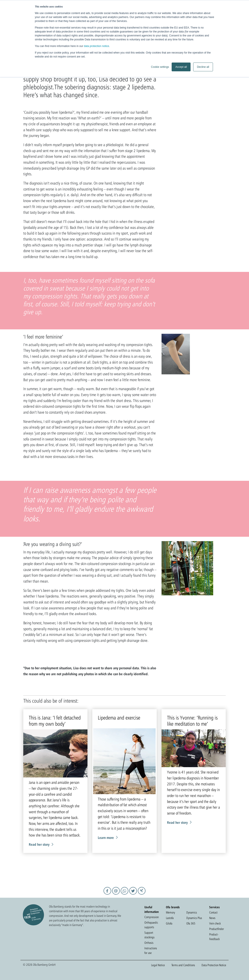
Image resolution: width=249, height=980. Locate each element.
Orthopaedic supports (151, 925)
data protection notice (97, 46)
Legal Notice (158, 965)
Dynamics (192, 912)
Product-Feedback (214, 937)
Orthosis (149, 943)
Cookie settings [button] (160, 67)
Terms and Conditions (183, 965)
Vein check (215, 923)
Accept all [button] (181, 67)
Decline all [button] (203, 67)
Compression (152, 917)
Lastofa (170, 918)
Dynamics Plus (194, 918)
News (212, 918)
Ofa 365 (191, 923)
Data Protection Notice (214, 965)
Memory (170, 912)
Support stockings (149, 935)
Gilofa (169, 923)
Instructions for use (151, 950)
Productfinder (217, 929)
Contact (213, 912)
